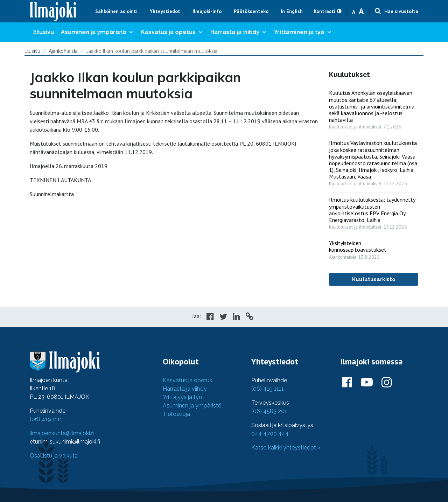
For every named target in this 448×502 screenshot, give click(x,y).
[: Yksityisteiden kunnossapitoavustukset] (374, 248)
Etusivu (44, 32)
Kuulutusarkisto (374, 279)
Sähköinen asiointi (116, 11)
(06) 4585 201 (269, 411)
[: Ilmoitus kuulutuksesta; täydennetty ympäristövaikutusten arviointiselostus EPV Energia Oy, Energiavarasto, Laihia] (374, 212)
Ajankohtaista (63, 51)
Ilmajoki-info (207, 11)
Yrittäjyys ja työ (183, 397)
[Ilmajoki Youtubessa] (367, 383)
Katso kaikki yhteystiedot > (286, 448)
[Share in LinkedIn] (236, 318)
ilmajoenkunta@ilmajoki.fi (62, 433)
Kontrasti (324, 11)
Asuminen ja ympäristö (97, 32)
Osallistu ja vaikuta (54, 456)
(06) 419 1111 (46, 419)
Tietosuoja (176, 414)
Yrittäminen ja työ (303, 32)
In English (292, 11)
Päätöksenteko (251, 11)
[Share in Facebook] (210, 318)
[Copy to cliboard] (250, 318)
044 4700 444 (270, 434)
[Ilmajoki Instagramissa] (387, 383)
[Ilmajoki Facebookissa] (347, 383)
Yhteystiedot (165, 11)
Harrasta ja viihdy (239, 32)
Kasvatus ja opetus (172, 32)
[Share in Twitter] (223, 318)
